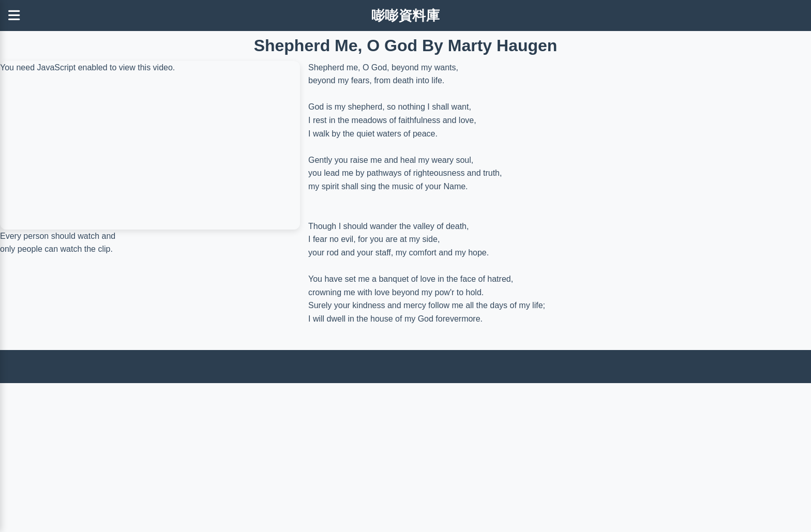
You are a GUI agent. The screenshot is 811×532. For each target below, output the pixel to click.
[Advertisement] (310, 455)
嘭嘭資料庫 (406, 16)
